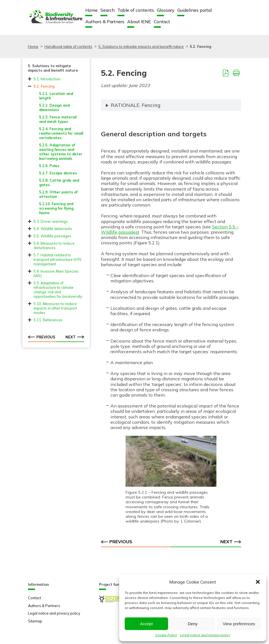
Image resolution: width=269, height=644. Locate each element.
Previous (42, 337)
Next (75, 337)
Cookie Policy (166, 635)
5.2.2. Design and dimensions (54, 107)
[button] (258, 582)
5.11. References (48, 320)
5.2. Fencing (44, 86)
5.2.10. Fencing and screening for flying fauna (56, 208)
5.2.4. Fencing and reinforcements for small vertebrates (61, 133)
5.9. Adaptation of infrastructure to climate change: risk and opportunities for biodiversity (58, 290)
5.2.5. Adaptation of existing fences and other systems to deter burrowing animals (61, 152)
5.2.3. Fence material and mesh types (58, 119)
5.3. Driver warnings (51, 221)
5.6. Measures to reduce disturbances (54, 245)
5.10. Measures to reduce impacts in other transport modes (55, 308)
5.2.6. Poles (49, 166)
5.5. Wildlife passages (52, 236)
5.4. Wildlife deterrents (53, 229)
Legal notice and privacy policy (205, 635)
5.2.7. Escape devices (58, 173)
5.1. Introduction (47, 79)
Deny (193, 624)
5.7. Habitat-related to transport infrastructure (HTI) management (57, 259)
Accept (147, 624)
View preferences (239, 624)
